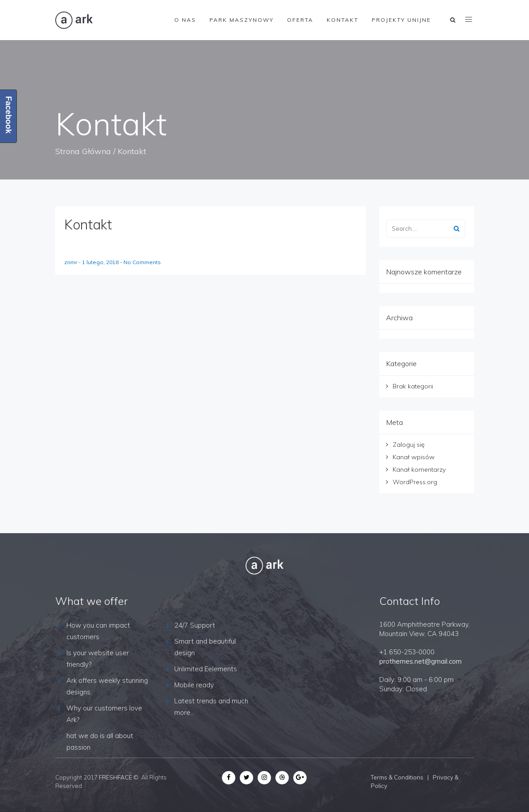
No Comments (142, 262)
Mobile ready (194, 685)
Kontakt (342, 20)
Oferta (300, 20)
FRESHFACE (115, 777)
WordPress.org (415, 482)
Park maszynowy (242, 20)
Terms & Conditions (397, 777)
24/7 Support (195, 625)
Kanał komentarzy (419, 469)
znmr (71, 262)
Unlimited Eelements (206, 669)
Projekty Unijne (401, 20)
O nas (185, 20)
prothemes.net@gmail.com (420, 661)
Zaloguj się (409, 445)
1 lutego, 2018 (101, 262)
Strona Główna (83, 151)
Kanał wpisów (414, 457)
